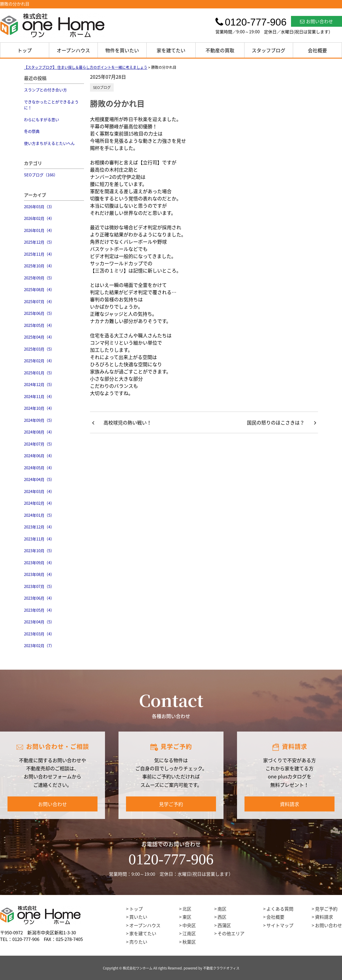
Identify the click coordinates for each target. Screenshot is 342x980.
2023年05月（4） (39, 610)
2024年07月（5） (39, 444)
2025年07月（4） (39, 301)
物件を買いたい (122, 50)
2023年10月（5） (39, 551)
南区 (222, 909)
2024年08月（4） (39, 432)
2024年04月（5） (39, 479)
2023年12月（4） (39, 527)
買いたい (138, 917)
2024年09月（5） (39, 420)
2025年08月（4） (39, 289)
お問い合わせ (316, 21)
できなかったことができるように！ (51, 105)
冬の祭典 (32, 131)
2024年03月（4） (39, 491)
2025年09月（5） (39, 278)
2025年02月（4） (39, 361)
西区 (222, 917)
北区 (187, 909)
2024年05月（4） (39, 468)
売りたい (138, 942)
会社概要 (317, 50)
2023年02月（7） (39, 645)
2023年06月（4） (39, 598)
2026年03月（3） (39, 207)
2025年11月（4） (39, 254)
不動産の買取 (220, 50)
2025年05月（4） (39, 325)
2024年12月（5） (39, 384)
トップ (25, 50)
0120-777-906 (171, 859)
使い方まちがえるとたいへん (49, 143)
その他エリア (231, 933)
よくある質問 (280, 909)
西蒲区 (224, 925)
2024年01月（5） (39, 515)
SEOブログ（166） (41, 175)
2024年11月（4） (39, 396)
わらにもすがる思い (42, 119)
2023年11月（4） (39, 539)
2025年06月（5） (39, 313)
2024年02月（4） (39, 503)
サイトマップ (280, 925)
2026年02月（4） (39, 218)
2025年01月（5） (39, 373)
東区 (187, 917)
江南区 (189, 933)
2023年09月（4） (39, 563)
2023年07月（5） (39, 586)
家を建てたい (171, 50)
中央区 (189, 925)
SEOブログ (102, 87)
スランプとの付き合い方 (45, 90)
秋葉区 (189, 942)
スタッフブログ (268, 50)
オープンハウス (73, 50)
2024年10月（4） (39, 408)
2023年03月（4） (39, 634)
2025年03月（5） (39, 349)
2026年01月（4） (39, 230)
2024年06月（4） (39, 456)
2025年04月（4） (39, 337)
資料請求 (289, 804)
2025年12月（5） (39, 242)
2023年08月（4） (39, 574)
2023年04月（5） (39, 622)
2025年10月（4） (39, 266)
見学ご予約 (171, 804)
